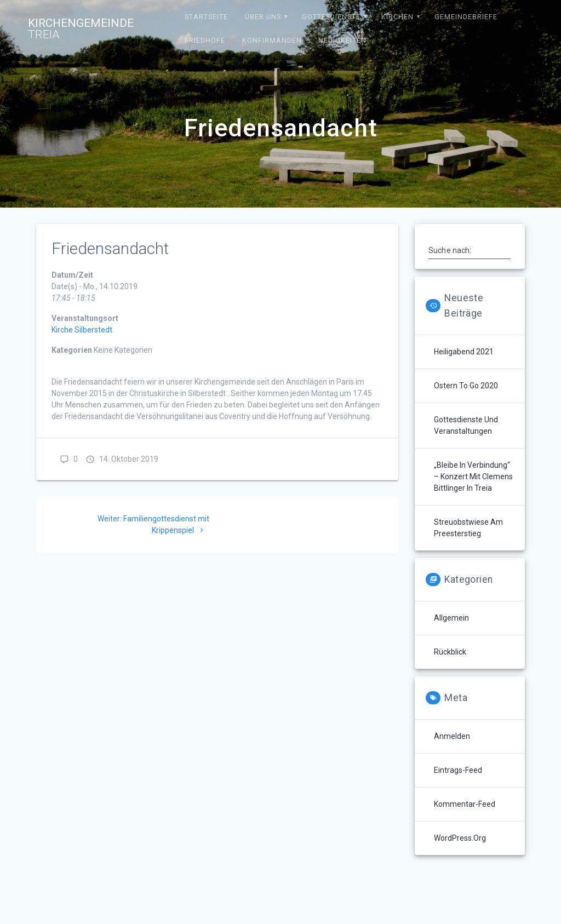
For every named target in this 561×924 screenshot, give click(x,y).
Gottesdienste (331, 17)
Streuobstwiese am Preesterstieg (468, 528)
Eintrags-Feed (458, 770)
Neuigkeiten (342, 40)
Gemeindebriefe (466, 17)
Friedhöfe (205, 40)
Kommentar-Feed (465, 804)
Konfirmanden (272, 40)
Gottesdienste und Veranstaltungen (466, 425)
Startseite (206, 17)
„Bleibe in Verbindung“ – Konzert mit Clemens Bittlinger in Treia (473, 477)
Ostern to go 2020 (466, 386)
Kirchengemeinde (81, 29)
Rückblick (450, 652)
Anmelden (452, 736)
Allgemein (451, 618)
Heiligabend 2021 (464, 352)
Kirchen (397, 17)
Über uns (263, 17)
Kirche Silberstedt (82, 330)
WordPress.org (460, 838)
